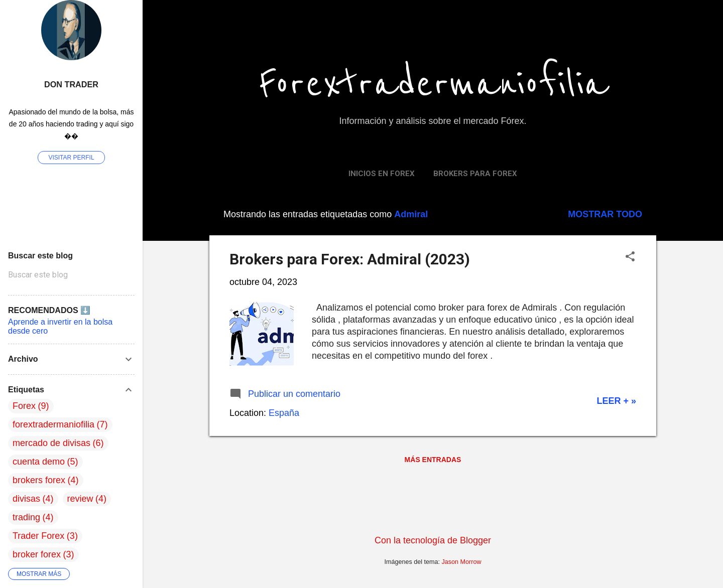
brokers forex (39, 480)
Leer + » (616, 401)
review (80, 499)
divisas (26, 499)
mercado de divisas (51, 443)
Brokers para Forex (475, 174)
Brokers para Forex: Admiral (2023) (350, 259)
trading (26, 517)
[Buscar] (650, 27)
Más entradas (433, 460)
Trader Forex (38, 536)
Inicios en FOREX (382, 174)
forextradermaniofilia (53, 424)
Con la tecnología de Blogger (433, 540)
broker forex (37, 554)
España (284, 413)
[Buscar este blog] (71, 275)
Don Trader (71, 84)
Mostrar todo (605, 214)
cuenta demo (39, 462)
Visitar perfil (71, 158)
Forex (24, 406)
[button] (630, 258)
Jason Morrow (462, 562)
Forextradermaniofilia (433, 84)
